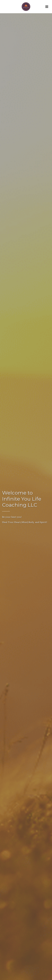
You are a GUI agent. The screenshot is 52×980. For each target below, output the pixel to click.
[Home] (26, 7)
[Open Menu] (47, 7)
